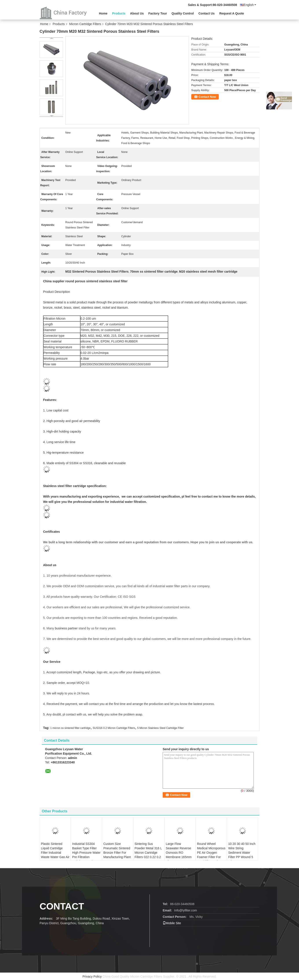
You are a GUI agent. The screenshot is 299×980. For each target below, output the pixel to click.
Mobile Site (172, 923)
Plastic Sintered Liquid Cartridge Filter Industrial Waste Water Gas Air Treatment (55, 853)
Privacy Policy (92, 976)
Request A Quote (232, 13)
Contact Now (207, 97)
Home (103, 13)
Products (119, 13)
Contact (62, 906)
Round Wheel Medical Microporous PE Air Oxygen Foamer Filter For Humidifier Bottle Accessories (211, 855)
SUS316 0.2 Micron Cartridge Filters (114, 728)
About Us (137, 13)
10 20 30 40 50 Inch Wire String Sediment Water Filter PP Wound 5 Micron (242, 853)
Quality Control (183, 13)
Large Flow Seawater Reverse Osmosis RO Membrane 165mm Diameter (179, 853)
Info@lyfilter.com (186, 910)
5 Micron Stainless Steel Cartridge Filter (160, 728)
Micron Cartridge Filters (85, 24)
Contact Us (206, 13)
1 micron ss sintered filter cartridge (70, 728)
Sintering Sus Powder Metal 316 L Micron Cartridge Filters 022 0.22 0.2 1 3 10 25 (148, 853)
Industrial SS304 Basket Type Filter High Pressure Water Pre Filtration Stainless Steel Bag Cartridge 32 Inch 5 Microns (86, 857)
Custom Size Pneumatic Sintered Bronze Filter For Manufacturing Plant (117, 850)
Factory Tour (158, 13)
